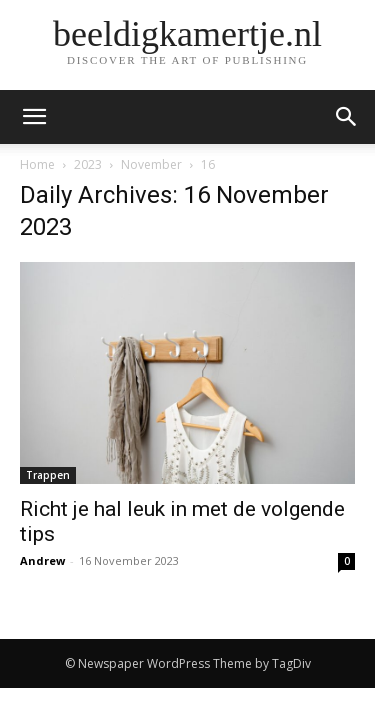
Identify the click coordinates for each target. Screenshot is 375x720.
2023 (88, 164)
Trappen (48, 475)
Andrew (42, 560)
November (151, 164)
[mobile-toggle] (34, 117)
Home (37, 164)
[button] (347, 117)
